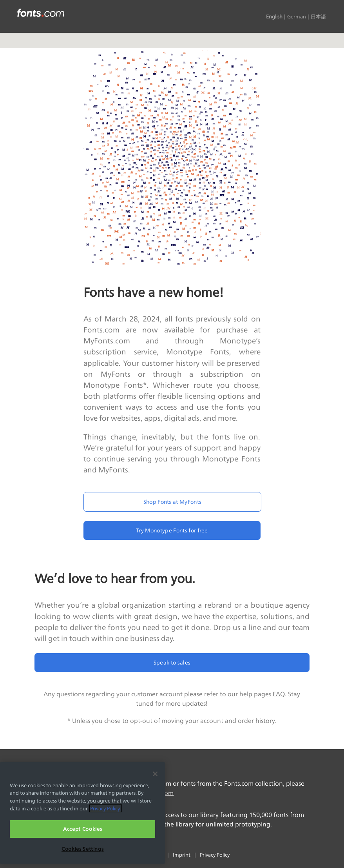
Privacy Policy (215, 855)
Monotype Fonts (198, 352)
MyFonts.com (107, 341)
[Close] (155, 774)
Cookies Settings (83, 849)
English (274, 16)
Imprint (182, 855)
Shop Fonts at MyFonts (173, 502)
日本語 (318, 16)
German (297, 16)
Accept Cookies (82, 829)
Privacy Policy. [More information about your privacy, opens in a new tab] (106, 808)
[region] (82, 813)
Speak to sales (172, 662)
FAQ (279, 694)
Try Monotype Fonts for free (172, 530)
